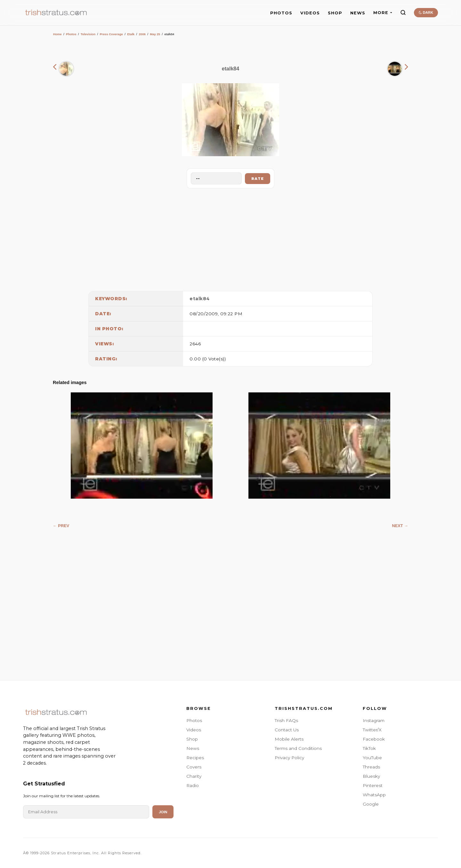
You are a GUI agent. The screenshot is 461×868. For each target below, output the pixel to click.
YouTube (372, 758)
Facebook (374, 739)
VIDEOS (310, 13)
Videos (194, 730)
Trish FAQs (286, 720)
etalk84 (200, 299)
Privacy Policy (289, 758)
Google (371, 804)
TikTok (369, 748)
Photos (71, 34)
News (193, 748)
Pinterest (373, 785)
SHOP (335, 13)
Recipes (195, 758)
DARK (426, 12)
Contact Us (287, 730)
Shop (192, 739)
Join (163, 812)
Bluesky (371, 776)
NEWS (358, 13)
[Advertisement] (230, 238)
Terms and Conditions (298, 748)
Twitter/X (372, 730)
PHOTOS (281, 13)
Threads (371, 767)
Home (57, 34)
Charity (194, 776)
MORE (383, 13)
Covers (194, 767)
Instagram (374, 720)
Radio (193, 785)
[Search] (403, 12)
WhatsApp (374, 795)
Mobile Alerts (289, 739)
